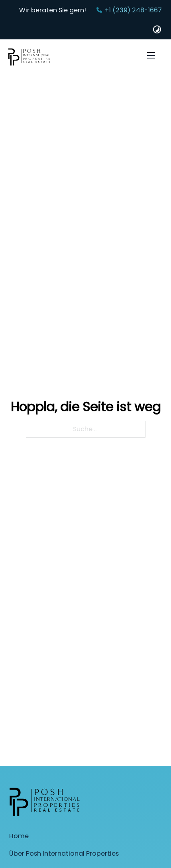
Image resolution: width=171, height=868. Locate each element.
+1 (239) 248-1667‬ (133, 10)
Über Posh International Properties (64, 853)
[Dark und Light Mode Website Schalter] (157, 29)
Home (19, 836)
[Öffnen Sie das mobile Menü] (151, 55)
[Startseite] (29, 58)
